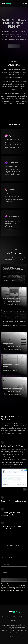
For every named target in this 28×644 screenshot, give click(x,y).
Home (3, 617)
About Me (9, 617)
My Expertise (23, 617)
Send (14, 580)
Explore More (14, 46)
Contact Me (14, 620)
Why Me (16, 617)
